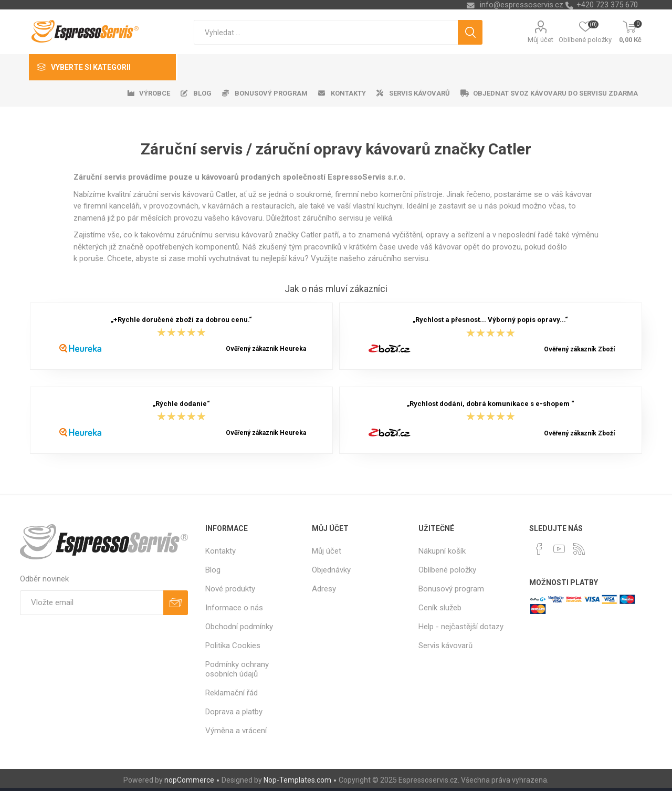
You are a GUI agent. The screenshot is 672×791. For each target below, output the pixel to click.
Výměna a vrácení (236, 731)
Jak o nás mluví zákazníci (336, 289)
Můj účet (540, 40)
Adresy (324, 589)
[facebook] (539, 549)
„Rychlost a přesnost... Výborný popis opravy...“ (490, 320)
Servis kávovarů (445, 646)
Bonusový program (451, 589)
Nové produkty (230, 589)
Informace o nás (234, 608)
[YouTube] (559, 549)
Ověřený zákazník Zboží (579, 349)
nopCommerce (189, 780)
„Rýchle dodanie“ (181, 404)
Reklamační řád (232, 693)
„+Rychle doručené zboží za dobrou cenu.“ (181, 320)
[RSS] (579, 549)
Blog (213, 570)
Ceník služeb (440, 608)
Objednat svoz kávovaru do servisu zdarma (555, 93)
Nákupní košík (442, 551)
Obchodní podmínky (239, 627)
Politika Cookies (233, 646)
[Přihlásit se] (92, 603)
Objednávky (331, 570)
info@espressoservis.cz (522, 5)
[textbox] (326, 32)
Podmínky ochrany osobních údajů (237, 669)
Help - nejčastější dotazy (461, 627)
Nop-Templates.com (297, 780)
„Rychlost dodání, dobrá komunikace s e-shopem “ (491, 404)
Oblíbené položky (447, 570)
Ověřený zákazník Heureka (266, 349)
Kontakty (220, 551)
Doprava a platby (234, 712)
